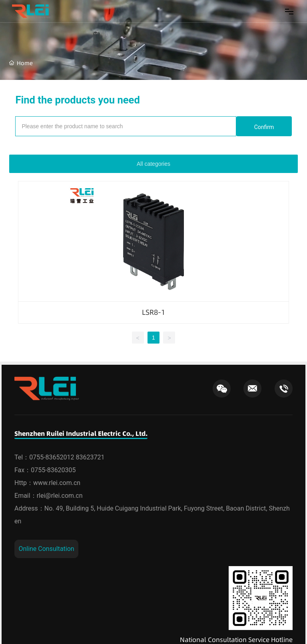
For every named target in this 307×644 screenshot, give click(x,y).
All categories (153, 164)
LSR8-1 (153, 312)
